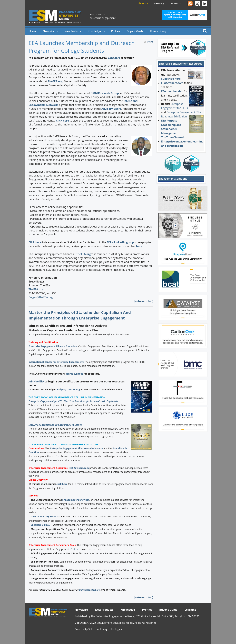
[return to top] (144, 301)
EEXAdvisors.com (79, 468)
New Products (73, 31)
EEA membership (172, 91)
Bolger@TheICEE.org (68, 389)
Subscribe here (171, 79)
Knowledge (94, 31)
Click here (114, 58)
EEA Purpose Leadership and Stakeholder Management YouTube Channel (173, 129)
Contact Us (176, 3)
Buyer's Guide (135, 31)
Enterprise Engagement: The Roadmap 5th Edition (55, 425)
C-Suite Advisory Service (44, 516)
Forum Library (158, 31)
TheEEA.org (55, 81)
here (139, 246)
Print (150, 42)
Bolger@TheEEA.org (41, 297)
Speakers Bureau (40, 525)
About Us (143, 3)
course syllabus (74, 374)
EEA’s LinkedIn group (120, 242)
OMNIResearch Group (105, 93)
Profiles (115, 31)
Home (32, 31)
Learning (159, 3)
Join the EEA (36, 381)
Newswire (49, 31)
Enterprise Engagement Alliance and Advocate (76, 448)
